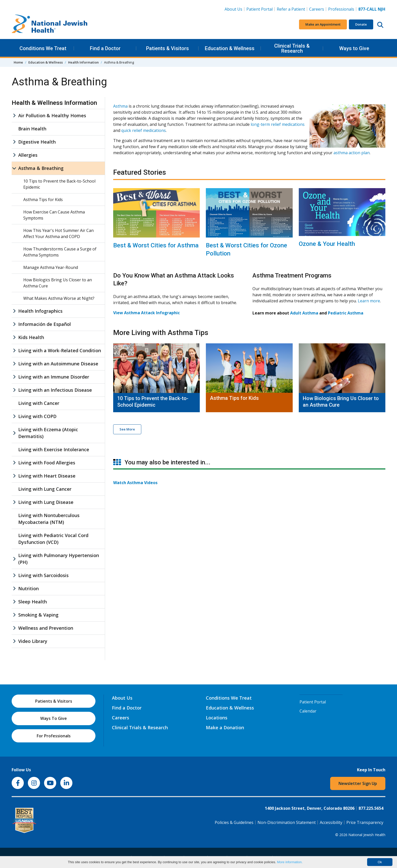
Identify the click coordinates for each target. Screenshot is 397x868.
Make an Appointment (323, 24)
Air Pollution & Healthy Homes (52, 115)
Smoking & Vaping (38, 615)
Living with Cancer (39, 403)
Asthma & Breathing (41, 168)
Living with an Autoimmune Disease (58, 364)
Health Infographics (40, 311)
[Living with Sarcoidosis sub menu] (14, 575)
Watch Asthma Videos (135, 483)
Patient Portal (260, 9)
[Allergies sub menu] (14, 155)
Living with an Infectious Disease (55, 390)
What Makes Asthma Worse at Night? (59, 298)
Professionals (341, 9)
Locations (217, 718)
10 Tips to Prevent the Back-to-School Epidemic (153, 402)
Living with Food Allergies (47, 463)
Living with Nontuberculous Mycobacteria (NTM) (49, 519)
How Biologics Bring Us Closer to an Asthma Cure (341, 402)
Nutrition (28, 588)
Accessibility (331, 822)
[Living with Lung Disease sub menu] (14, 502)
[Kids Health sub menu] (14, 337)
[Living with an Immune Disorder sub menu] (14, 377)
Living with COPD (37, 416)
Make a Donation (225, 727)
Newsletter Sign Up (358, 783)
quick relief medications (144, 130)
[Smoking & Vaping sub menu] (14, 615)
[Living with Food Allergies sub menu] (14, 463)
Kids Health (31, 337)
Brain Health (32, 129)
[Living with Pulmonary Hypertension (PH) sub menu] (14, 559)
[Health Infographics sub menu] (14, 311)
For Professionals (54, 736)
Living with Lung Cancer (45, 489)
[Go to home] (50, 25)
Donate (361, 24)
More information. (290, 862)
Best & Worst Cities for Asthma (156, 245)
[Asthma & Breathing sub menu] (14, 168)
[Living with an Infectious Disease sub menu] (14, 390)
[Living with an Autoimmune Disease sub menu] (14, 364)
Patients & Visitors (167, 48)
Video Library (33, 641)
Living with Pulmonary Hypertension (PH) (59, 559)
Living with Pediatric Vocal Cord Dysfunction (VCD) (53, 539)
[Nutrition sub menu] (14, 589)
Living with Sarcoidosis (43, 575)
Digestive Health (37, 142)
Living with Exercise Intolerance (54, 449)
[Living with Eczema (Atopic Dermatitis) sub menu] (14, 433)
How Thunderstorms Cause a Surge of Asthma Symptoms (60, 252)
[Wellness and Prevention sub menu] (14, 628)
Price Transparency (365, 822)
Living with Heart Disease (47, 476)
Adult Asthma (304, 313)
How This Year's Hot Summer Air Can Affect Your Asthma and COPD (58, 233)
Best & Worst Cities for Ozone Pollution (246, 249)
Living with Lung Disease (46, 502)
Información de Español (45, 324)
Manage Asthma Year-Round (51, 267)
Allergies (28, 155)
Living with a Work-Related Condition (60, 350)
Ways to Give (354, 48)
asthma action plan (352, 153)
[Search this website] (380, 25)
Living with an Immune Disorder (54, 377)
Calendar (308, 711)
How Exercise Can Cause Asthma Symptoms (54, 215)
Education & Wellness (230, 48)
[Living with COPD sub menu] (14, 416)
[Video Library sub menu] (14, 641)
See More (127, 429)
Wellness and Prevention (46, 628)
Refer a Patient (291, 9)
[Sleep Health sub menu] (14, 602)
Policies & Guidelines (234, 822)
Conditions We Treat (43, 48)
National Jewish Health (367, 835)
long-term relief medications (278, 124)
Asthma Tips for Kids (234, 398)
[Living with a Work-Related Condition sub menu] (14, 351)
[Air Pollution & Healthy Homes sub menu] (14, 116)
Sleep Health (33, 602)
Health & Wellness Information (54, 103)
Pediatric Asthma (346, 313)
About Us (233, 9)
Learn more (369, 301)
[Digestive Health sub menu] (14, 142)
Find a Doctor (105, 48)
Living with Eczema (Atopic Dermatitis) (48, 433)
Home (18, 62)
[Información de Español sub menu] (14, 324)
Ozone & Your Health (327, 244)
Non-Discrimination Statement (287, 822)
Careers (318, 9)
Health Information (83, 62)
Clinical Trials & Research (292, 48)
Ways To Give (54, 718)
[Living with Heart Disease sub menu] (14, 476)
